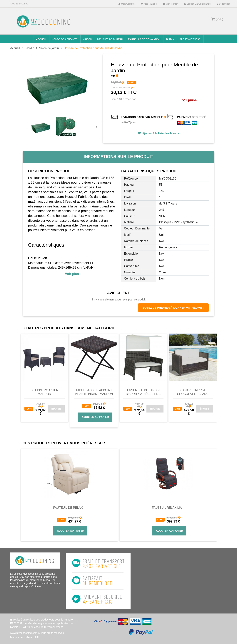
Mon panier (170, 4)
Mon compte (127, 4)
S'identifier (223, 4)
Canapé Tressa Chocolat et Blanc (193, 392)
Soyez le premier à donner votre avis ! (173, 308)
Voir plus (72, 274)
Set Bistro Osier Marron (45, 392)
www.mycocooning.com (24, 633)
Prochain (98, 129)
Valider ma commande (197, 4)
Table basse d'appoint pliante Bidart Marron (94, 392)
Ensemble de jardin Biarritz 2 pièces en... (143, 392)
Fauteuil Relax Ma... (168, 508)
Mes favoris (149, 4)
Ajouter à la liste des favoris (160, 133)
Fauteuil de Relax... (69, 508)
